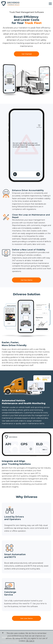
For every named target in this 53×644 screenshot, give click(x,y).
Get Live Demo (26, 618)
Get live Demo (27, 280)
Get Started (27, 54)
